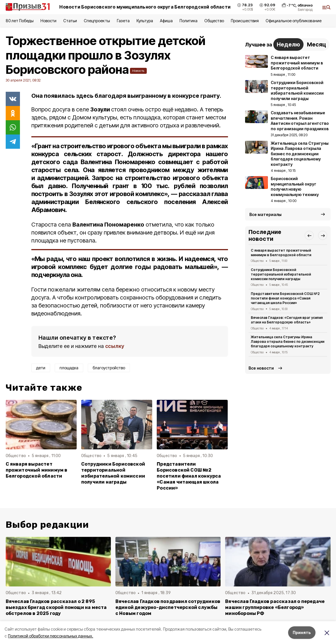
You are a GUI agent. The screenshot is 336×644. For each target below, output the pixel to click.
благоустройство (109, 368)
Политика (189, 21)
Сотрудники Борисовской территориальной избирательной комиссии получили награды (113, 473)
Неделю (288, 44)
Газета (123, 21)
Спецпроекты (97, 21)
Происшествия (245, 21)
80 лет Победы (20, 21)
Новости (48, 21)
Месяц (316, 44)
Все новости (261, 368)
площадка (69, 368)
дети (41, 368)
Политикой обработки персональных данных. (51, 636)
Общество (214, 21)
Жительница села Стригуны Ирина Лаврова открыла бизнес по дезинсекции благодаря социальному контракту (288, 342)
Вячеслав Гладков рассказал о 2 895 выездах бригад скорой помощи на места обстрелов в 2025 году (56, 607)
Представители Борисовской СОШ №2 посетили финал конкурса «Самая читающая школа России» (189, 476)
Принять (302, 632)
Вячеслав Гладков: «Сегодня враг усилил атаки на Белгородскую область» (287, 320)
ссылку (115, 346)
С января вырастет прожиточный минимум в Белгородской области (37, 470)
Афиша (166, 21)
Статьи (70, 21)
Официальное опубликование (294, 21)
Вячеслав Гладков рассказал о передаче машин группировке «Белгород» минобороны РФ (275, 607)
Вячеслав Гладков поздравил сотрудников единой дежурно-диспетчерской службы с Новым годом (168, 607)
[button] (309, 235)
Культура (145, 21)
